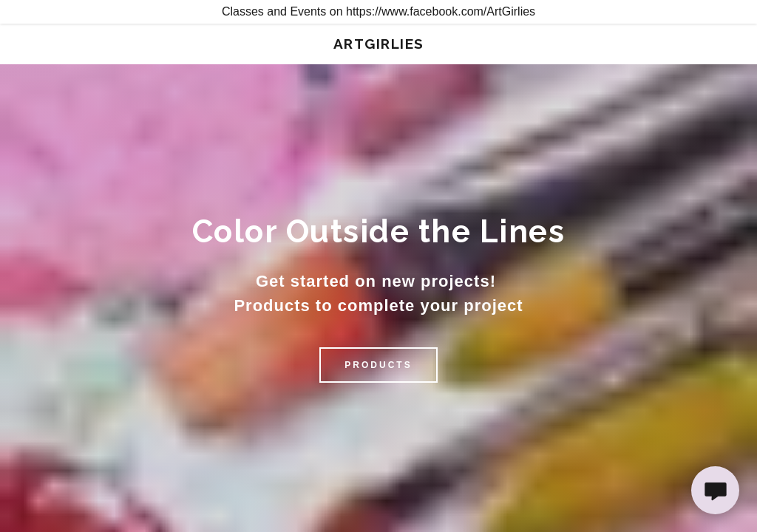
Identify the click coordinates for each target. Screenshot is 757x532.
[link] (379, 45)
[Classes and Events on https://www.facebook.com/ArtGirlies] (378, 12)
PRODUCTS (378, 365)
